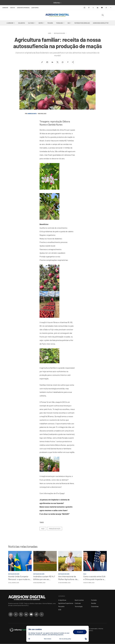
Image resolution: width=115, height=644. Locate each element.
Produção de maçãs (55, 529)
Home (50, 33)
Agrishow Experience (23, 8)
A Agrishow (10, 23)
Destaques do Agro (59, 33)
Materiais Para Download (82, 23)
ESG (69, 23)
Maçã (43, 529)
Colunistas (22, 23)
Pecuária (50, 23)
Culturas (31, 23)
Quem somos (35, 8)
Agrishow (5, 8)
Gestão (41, 23)
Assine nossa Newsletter (101, 23)
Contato (13, 8)
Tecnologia (59, 23)
